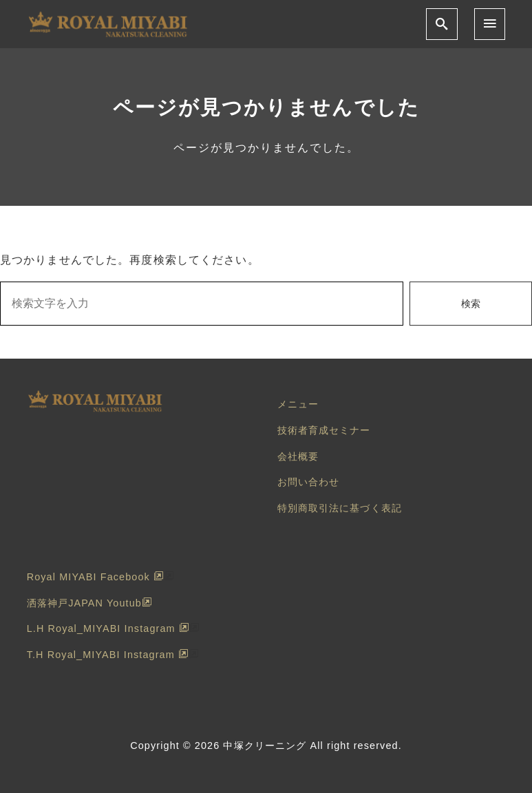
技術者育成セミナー (324, 430)
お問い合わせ (309, 482)
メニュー (298, 404)
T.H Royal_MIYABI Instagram (108, 655)
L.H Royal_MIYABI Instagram (108, 628)
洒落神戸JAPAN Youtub (89, 603)
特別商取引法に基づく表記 (340, 508)
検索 (471, 304)
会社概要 (298, 456)
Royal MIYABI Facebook (95, 577)
